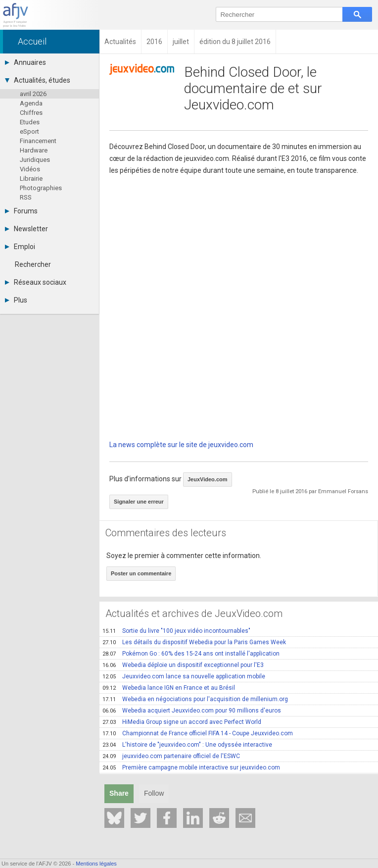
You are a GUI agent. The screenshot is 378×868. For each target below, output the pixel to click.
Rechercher (33, 264)
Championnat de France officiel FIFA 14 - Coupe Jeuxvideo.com (198, 733)
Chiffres (31, 113)
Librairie (31, 179)
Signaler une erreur (139, 502)
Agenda (31, 103)
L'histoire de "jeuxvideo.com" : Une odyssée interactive (187, 745)
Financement (38, 141)
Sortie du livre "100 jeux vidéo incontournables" (176, 631)
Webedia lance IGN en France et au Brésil (169, 688)
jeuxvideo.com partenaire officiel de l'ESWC (171, 756)
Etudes (30, 122)
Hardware (34, 150)
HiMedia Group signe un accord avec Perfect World (182, 722)
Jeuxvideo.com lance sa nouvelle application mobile (184, 676)
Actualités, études (38, 80)
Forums (21, 211)
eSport (29, 131)
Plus (16, 300)
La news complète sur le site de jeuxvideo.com (181, 445)
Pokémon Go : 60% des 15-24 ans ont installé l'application (191, 654)
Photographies (41, 188)
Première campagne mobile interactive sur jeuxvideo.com (191, 767)
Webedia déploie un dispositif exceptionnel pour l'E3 (183, 665)
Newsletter (26, 229)
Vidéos (30, 169)
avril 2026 (33, 94)
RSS (26, 197)
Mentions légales (96, 864)
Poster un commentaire (141, 573)
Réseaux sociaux (36, 282)
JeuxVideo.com (208, 479)
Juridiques (35, 160)
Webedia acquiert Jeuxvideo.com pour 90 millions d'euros (192, 711)
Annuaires (25, 62)
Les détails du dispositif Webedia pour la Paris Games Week (194, 642)
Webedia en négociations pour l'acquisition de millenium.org (195, 699)
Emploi (20, 247)
